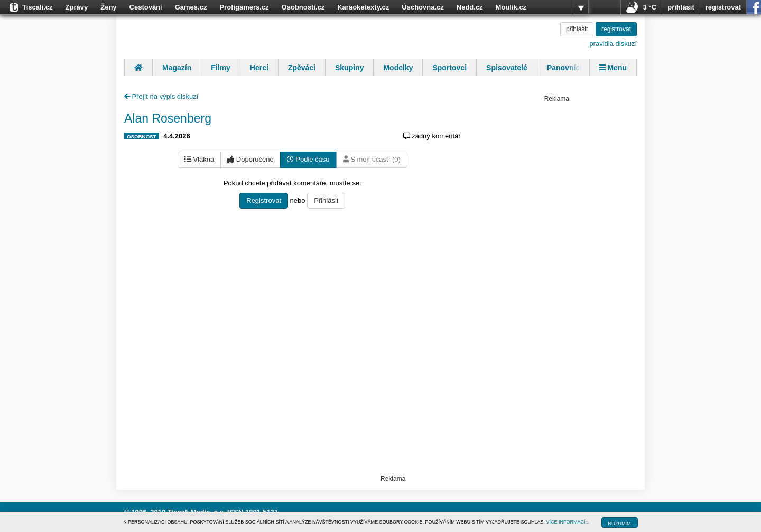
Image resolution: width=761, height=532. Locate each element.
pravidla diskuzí (613, 44)
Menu (613, 68)
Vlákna (199, 159)
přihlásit (681, 7)
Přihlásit (326, 200)
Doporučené (250, 159)
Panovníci (564, 68)
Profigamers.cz (244, 7)
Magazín (177, 68)
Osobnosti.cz (303, 7)
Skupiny (349, 68)
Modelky (398, 68)
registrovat (723, 7)
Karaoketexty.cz (363, 7)
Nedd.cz (470, 7)
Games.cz (191, 7)
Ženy (108, 7)
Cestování (146, 7)
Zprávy (77, 7)
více (581, 7)
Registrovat (264, 200)
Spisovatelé (507, 68)
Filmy (221, 68)
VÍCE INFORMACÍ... (568, 522)
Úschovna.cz (423, 7)
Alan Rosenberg (168, 118)
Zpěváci (302, 68)
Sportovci (449, 68)
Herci (259, 68)
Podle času (308, 159)
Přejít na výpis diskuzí (161, 96)
